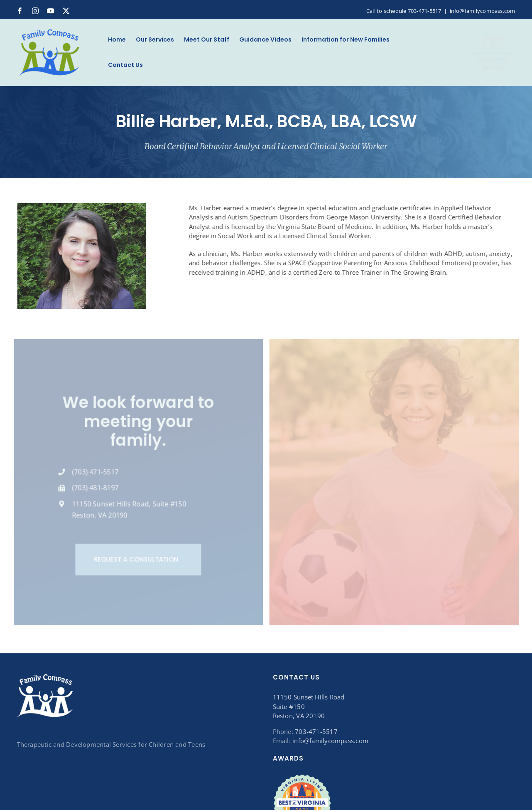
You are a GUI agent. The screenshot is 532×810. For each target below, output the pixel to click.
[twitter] (66, 11)
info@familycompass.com (483, 11)
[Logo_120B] (49, 30)
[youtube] (51, 11)
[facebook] (20, 11)
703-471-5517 (316, 731)
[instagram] (35, 11)
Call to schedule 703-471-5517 (404, 11)
